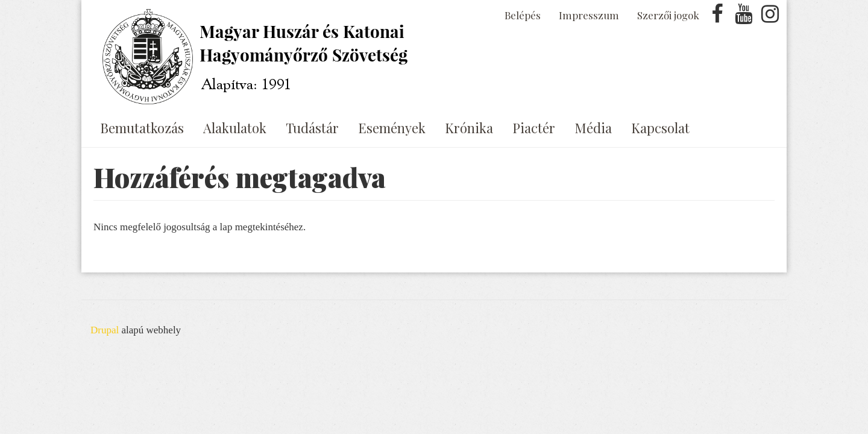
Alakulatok (235, 128)
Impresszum (589, 15)
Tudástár (312, 128)
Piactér (534, 128)
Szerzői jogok (668, 15)
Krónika (469, 128)
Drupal (105, 330)
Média (593, 128)
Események (392, 128)
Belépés (523, 15)
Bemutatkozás (142, 128)
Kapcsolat (660, 128)
